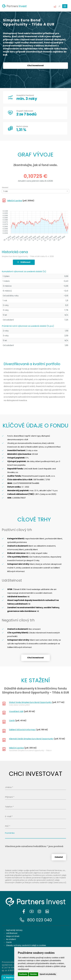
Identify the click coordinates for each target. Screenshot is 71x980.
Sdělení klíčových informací (22, 730)
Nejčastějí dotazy (14, 930)
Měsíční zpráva (15, 201)
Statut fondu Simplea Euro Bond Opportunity (31, 702)
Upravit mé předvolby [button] (48, 974)
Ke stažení (11, 939)
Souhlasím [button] (23, 974)
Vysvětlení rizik (16, 711)
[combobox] (35, 191)
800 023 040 (39, 920)
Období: (5, 187)
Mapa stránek (13, 936)
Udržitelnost (12, 933)
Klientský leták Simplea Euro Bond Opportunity (31, 739)
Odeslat (59, 857)
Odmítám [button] (33, 974)
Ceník (12, 721)
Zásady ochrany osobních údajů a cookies (26, 945)
